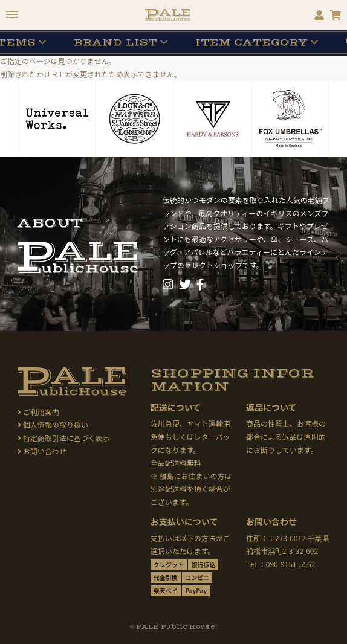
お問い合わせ (42, 451)
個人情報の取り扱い (53, 424)
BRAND (115, 42)
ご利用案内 (38, 412)
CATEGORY (251, 42)
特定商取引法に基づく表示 (64, 438)
